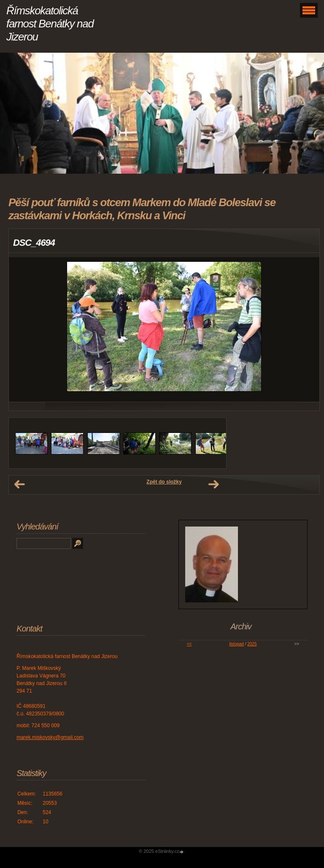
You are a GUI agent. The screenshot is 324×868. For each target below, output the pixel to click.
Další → (213, 484)
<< (189, 644)
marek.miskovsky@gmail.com (50, 737)
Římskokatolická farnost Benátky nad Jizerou (50, 24)
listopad (236, 644)
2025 (252, 644)
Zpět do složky (164, 482)
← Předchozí (19, 484)
